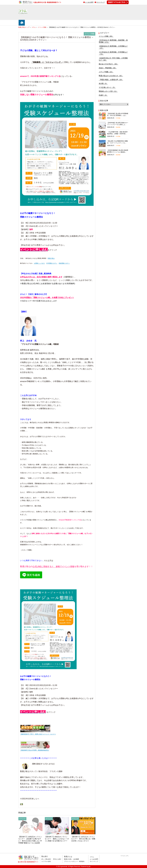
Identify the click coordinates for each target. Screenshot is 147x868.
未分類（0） (103, 83)
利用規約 (82, 861)
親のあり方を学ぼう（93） (109, 64)
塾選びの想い (68, 859)
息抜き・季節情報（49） (108, 68)
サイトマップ (100, 2)
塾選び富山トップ (24, 27)
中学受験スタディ (52, 263)
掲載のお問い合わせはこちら (113, 864)
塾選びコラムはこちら (116, 4)
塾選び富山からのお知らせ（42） (111, 76)
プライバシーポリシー (71, 861)
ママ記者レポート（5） (107, 87)
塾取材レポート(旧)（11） (108, 91)
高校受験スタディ (64, 263)
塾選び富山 (51, 258)
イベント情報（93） (106, 36)
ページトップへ (125, 856)
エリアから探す (46, 861)
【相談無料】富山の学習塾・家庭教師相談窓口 (35, 750)
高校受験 (118, 127)
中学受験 (118, 118)
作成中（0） (103, 95)
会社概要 (76, 859)
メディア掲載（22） (106, 72)
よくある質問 (89, 2)
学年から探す (57, 859)
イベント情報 (42, 27)
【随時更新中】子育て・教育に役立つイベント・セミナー (38, 734)
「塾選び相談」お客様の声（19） (111, 80)
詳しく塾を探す (46, 859)
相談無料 (102, 170)
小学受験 (118, 146)
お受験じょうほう (39, 263)
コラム (34, 27)
